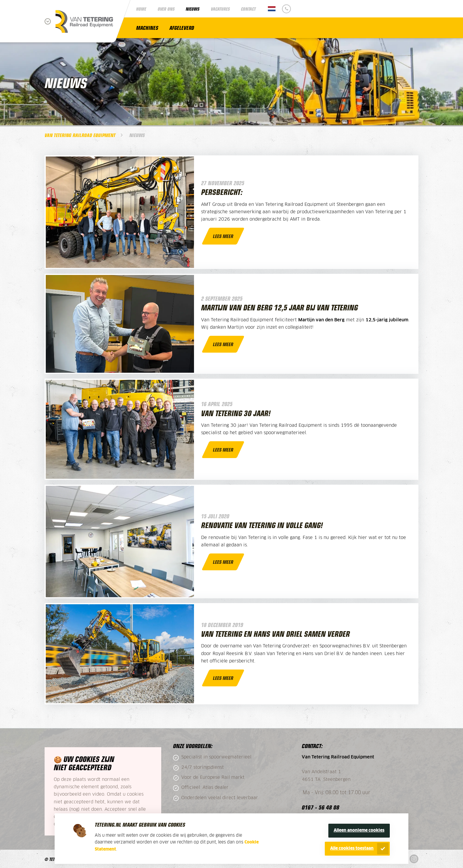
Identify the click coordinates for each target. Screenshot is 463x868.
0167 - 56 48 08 (321, 807)
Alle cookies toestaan (352, 849)
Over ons (166, 9)
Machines (147, 28)
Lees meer (223, 236)
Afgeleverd (182, 28)
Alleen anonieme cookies (359, 830)
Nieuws (193, 9)
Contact (248, 9)
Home (141, 9)
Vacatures (220, 9)
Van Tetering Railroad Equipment (80, 135)
